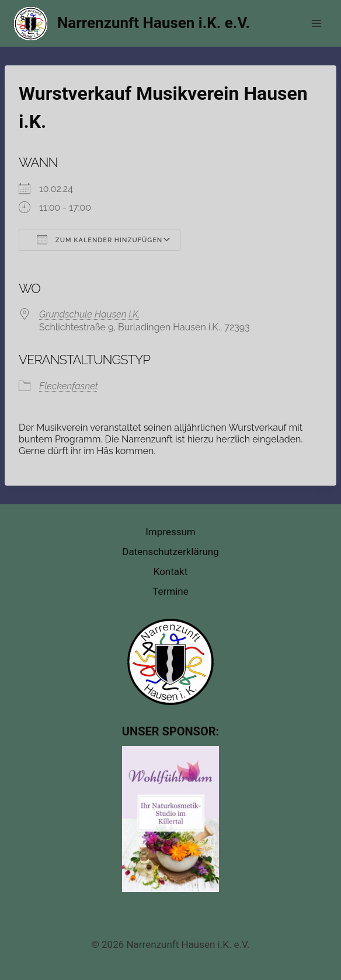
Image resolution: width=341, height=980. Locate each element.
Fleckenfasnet (69, 386)
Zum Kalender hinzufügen (100, 239)
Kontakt (171, 571)
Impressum (170, 532)
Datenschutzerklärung (170, 552)
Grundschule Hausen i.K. (90, 314)
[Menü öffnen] (316, 23)
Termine (170, 591)
